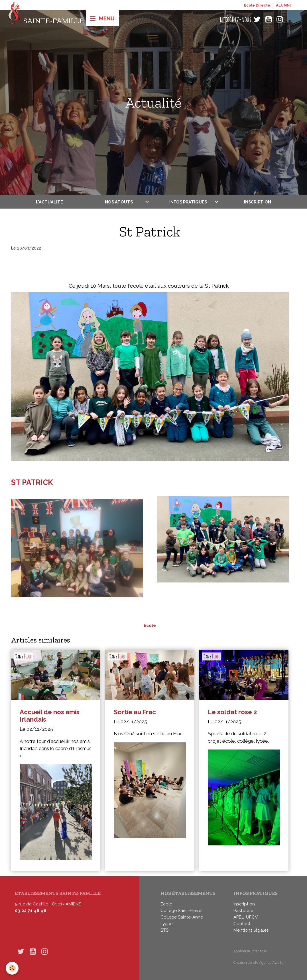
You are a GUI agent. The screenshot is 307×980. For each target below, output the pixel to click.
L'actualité (49, 202)
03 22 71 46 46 (31, 911)
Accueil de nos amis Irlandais (50, 716)
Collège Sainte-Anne (182, 917)
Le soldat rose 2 (232, 712)
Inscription (258, 202)
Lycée (166, 924)
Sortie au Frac (135, 712)
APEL (239, 917)
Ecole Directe (257, 5)
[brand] (46, 19)
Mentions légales (251, 930)
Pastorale (243, 911)
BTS (164, 930)
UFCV (252, 917)
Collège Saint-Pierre (181, 911)
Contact (242, 924)
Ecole (150, 625)
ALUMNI (283, 5)
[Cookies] (12, 968)
